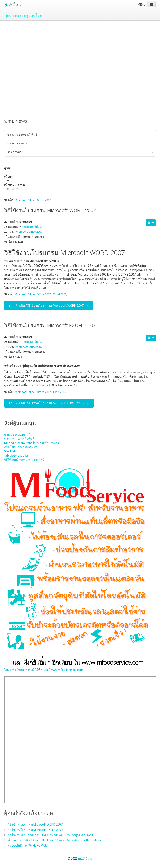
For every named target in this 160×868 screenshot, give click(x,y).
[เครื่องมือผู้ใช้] (151, 223)
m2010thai (85, 859)
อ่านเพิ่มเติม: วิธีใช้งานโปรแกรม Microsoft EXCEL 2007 (49, 403)
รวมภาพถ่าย (15, 152)
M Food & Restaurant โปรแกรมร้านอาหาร (32, 443)
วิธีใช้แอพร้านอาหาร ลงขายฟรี (24, 460)
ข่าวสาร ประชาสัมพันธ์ (22, 135)
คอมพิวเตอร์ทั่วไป (32, 227)
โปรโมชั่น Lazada (16, 456)
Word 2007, (60, 294)
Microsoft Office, (25, 200)
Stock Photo (12, 451)
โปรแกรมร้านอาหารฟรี (19, 670)
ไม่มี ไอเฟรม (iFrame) (80, 740)
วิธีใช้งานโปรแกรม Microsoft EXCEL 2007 (50, 326)
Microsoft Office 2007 (29, 232)
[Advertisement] (80, 52)
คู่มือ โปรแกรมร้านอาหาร (20, 447)
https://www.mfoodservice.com (62, 670)
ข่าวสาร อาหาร (17, 143)
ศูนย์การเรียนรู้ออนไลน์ (23, 15)
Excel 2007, (60, 392)
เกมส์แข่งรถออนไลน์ (17, 435)
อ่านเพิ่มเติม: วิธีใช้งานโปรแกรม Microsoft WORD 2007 (49, 305)
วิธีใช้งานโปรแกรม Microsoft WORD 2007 (50, 210)
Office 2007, (44, 200)
